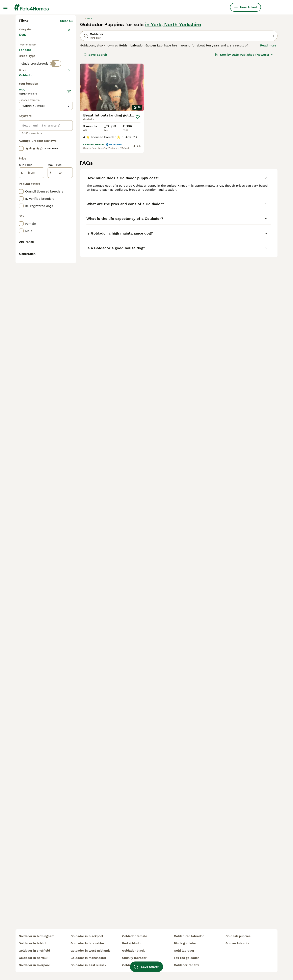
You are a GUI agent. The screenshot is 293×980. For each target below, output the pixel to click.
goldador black (133, 951)
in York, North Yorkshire (173, 97)
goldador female (135, 936)
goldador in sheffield (34, 951)
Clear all (66, 93)
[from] (32, 348)
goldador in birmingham (36, 936)
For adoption (52, 127)
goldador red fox (187, 965)
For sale (28, 127)
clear (69, 159)
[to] (60, 348)
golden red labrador (189, 936)
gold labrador (184, 951)
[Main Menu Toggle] (5, 7)
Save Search (95, 127)
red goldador (132, 943)
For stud (28, 137)
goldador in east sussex (88, 965)
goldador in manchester (88, 958)
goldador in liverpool (34, 965)
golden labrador (237, 943)
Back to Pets (29, 101)
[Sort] (244, 127)
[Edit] (69, 268)
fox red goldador (186, 958)
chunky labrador (134, 958)
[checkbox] (21, 179)
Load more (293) (60, 251)
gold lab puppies (238, 936)
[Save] (138, 189)
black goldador (185, 943)
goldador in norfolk (33, 958)
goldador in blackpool (87, 936)
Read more (268, 118)
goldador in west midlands (90, 951)
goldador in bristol (33, 943)
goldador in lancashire (87, 943)
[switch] (56, 152)
